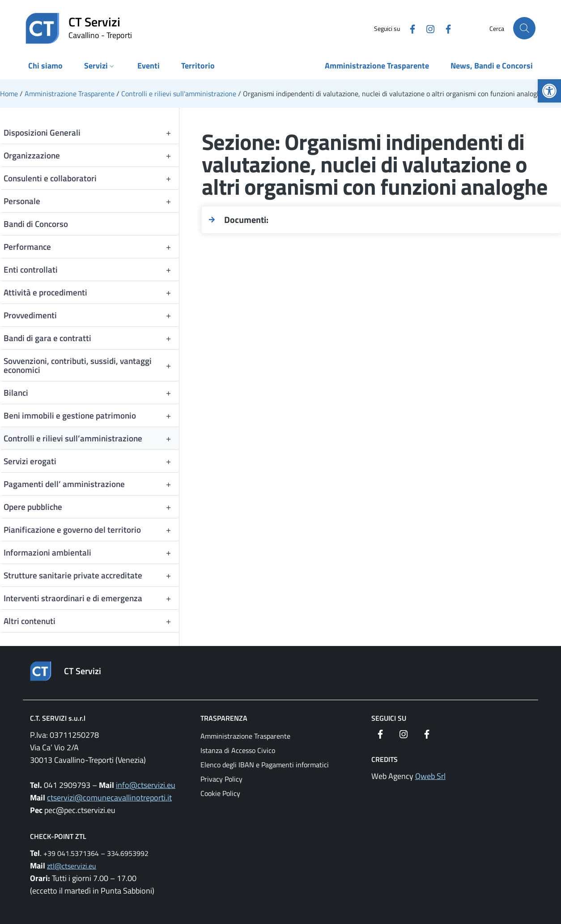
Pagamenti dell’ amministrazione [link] (91, 484)
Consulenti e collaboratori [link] (91, 178)
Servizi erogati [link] (91, 461)
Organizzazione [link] (91, 155)
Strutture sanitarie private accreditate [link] (91, 575)
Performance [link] (91, 247)
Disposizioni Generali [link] (91, 133)
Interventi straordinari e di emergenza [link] (91, 598)
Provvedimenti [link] (91, 315)
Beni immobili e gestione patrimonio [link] (91, 415)
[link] (549, 91)
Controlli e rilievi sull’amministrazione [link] (91, 438)
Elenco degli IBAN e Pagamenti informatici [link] (265, 765)
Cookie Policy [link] (220, 793)
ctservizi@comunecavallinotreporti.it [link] (109, 798)
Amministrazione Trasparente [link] (245, 736)
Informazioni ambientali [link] (91, 552)
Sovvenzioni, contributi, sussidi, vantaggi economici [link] (91, 365)
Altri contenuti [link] (91, 621)
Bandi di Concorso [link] (36, 224)
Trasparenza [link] (224, 718)
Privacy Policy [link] (221, 779)
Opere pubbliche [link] (91, 507)
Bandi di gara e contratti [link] (91, 338)
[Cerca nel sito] (524, 28)
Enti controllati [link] (91, 269)
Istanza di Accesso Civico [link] (238, 750)
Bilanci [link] (91, 393)
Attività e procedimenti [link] (91, 292)
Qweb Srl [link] (430, 776)
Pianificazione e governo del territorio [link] (91, 530)
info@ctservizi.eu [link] (146, 785)
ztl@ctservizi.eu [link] (72, 866)
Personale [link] (91, 201)
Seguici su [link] (389, 718)
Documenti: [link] (246, 220)
